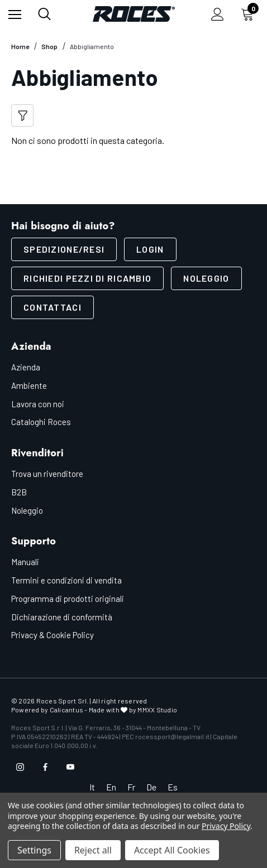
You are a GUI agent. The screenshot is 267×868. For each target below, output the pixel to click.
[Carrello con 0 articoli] (250, 14)
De (151, 787)
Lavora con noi (38, 404)
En (111, 787)
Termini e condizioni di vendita (66, 580)
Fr (131, 787)
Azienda (26, 367)
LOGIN (150, 249)
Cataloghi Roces (41, 422)
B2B (19, 492)
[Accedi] (218, 14)
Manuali (25, 562)
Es (173, 787)
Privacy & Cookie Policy (53, 635)
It (92, 787)
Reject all (93, 850)
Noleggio (206, 278)
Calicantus (66, 710)
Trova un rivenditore (47, 474)
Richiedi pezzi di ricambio (87, 278)
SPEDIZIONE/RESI (64, 249)
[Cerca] (44, 14)
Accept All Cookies (172, 850)
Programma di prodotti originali (68, 599)
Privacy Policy (226, 826)
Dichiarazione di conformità (62, 617)
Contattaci (53, 307)
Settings (34, 850)
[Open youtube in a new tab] (70, 767)
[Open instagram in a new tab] (20, 767)
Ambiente (29, 385)
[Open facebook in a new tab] (45, 767)
